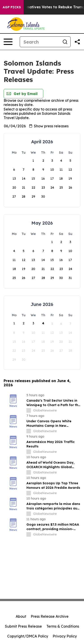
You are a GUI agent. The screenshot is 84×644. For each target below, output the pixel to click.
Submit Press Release (23, 626)
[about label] (29, 410)
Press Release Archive (50, 616)
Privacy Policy (65, 636)
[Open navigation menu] (8, 42)
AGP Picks (12, 7)
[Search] (40, 42)
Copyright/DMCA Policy (28, 636)
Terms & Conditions (63, 626)
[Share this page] (77, 42)
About (21, 616)
